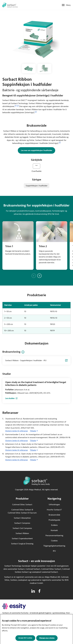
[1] (16, 106)
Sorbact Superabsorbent (22, 538)
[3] (36, 112)
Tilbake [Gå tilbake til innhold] (33, 431)
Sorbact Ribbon (22, 533)
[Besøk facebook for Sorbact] (39, 591)
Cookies (54, 541)
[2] (18, 106)
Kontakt (54, 530)
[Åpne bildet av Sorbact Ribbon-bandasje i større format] (29, 69)
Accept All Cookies (25, 640)
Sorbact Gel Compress (22, 528)
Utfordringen (54, 505)
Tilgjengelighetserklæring (54, 546)
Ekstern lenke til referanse (17, 431)
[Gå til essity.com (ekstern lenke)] (18, 606)
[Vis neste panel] (39, 276)
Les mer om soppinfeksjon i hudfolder (37, 150)
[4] (60, 143)
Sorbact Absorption (22, 518)
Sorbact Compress (22, 523)
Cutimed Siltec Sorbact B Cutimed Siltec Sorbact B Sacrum (22, 511)
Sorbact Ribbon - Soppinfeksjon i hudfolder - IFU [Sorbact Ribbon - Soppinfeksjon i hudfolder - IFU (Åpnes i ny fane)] (26, 360)
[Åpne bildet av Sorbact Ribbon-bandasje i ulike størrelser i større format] (44, 69)
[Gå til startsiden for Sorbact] (10, 5)
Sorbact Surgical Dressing (22, 544)
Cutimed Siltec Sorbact (22, 505)
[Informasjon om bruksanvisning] (23, 352)
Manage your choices (47, 640)
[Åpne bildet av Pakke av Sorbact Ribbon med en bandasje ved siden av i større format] (36, 40)
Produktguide (54, 520)
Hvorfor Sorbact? (54, 510)
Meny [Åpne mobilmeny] (68, 5)
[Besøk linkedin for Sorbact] (33, 591)
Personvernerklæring (54, 535)
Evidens (54, 525)
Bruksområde (54, 515)
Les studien (11, 399)
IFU (59, 551)
